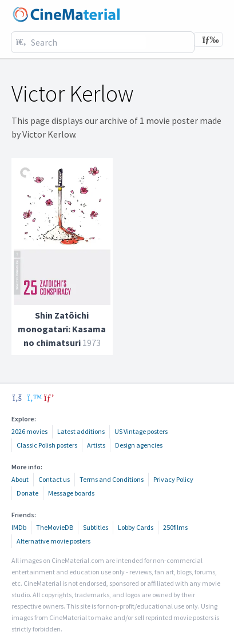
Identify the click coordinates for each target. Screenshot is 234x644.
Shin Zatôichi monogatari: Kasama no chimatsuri (62, 329)
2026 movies (29, 431)
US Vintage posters (141, 431)
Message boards (71, 493)
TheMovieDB (55, 527)
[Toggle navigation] (208, 39)
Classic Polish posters (47, 445)
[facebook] (17, 397)
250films (175, 527)
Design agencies (139, 445)
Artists (96, 445)
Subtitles (96, 527)
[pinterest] (49, 397)
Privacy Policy (173, 479)
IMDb (19, 527)
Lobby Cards (136, 527)
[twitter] (33, 397)
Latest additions (81, 431)
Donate (27, 493)
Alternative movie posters (53, 541)
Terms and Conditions (112, 479)
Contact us (54, 479)
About (20, 479)
